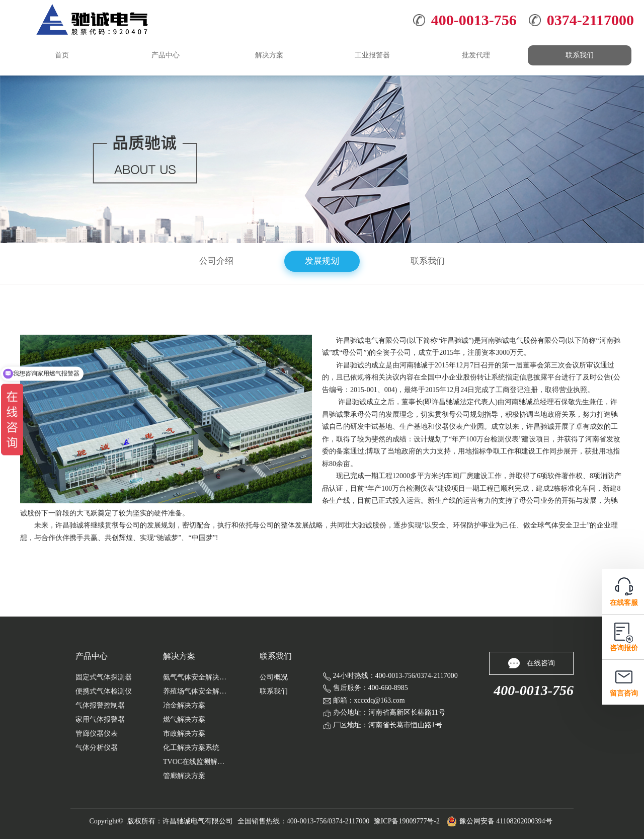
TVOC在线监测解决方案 (196, 762)
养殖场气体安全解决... (196, 691)
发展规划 (322, 261)
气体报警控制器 (100, 705)
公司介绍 (216, 261)
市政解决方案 (184, 734)
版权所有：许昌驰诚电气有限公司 (180, 821)
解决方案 (269, 55)
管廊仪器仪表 (97, 734)
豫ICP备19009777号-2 (407, 821)
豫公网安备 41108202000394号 (500, 821)
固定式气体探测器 (104, 677)
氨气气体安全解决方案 (196, 677)
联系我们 (580, 55)
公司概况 (274, 677)
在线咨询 (532, 663)
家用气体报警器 (100, 719)
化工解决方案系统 (191, 748)
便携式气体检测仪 (104, 691)
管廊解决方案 (184, 776)
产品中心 (166, 55)
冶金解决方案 (184, 705)
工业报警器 (372, 55)
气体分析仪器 (97, 748)
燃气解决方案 (184, 719)
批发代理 (476, 55)
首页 (62, 55)
